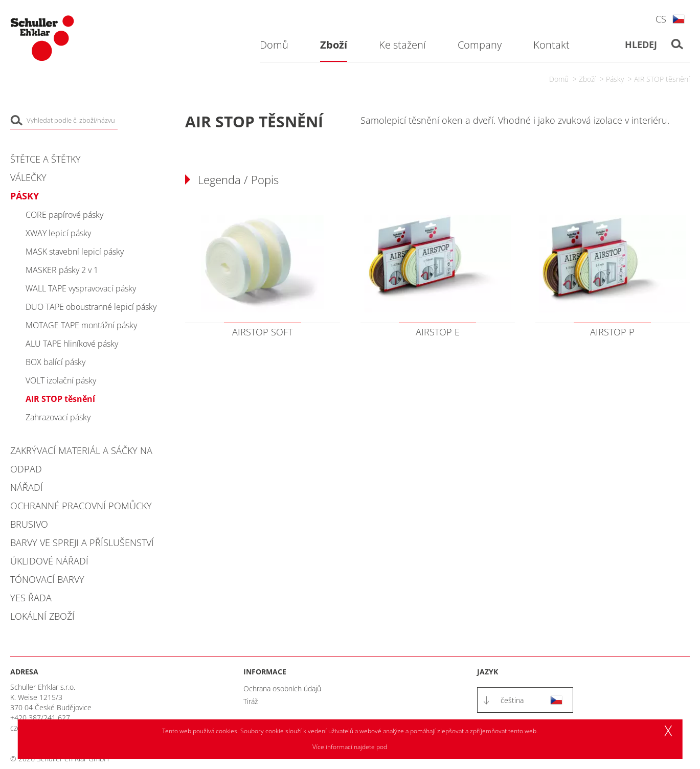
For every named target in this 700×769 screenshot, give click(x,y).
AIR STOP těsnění (662, 79)
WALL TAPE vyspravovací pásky (81, 288)
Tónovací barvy (47, 579)
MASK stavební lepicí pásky (75, 252)
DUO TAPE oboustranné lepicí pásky (91, 307)
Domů (559, 79)
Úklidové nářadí (49, 561)
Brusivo (29, 524)
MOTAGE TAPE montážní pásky (81, 325)
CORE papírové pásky (64, 215)
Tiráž (251, 701)
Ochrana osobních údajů (282, 688)
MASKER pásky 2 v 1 (62, 270)
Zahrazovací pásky (58, 417)
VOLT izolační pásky (61, 380)
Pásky (615, 79)
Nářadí (27, 487)
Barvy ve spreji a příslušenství (82, 542)
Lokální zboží (42, 616)
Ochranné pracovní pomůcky (81, 506)
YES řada (31, 598)
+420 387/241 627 (40, 718)
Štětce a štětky (46, 159)
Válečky (28, 177)
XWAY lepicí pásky (58, 233)
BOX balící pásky (55, 362)
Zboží (587, 79)
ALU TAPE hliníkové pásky (72, 344)
